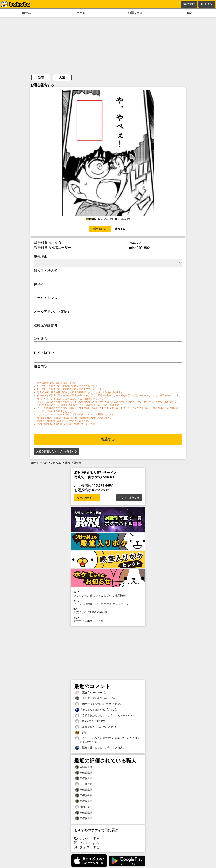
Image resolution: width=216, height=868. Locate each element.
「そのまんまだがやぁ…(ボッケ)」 (97, 710)
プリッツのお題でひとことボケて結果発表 (108, 594)
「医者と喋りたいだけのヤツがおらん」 (100, 748)
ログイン (207, 4)
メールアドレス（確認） (52, 311)
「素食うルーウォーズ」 (91, 693)
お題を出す (135, 13)
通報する (120, 229)
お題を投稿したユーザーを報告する (57, 451)
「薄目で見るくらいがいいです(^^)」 (98, 727)
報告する (108, 439)
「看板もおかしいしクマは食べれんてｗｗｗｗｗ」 (107, 716)
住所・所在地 (44, 353)
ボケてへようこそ (129, 498)
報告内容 (40, 366)
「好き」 (82, 733)
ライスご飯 (84, 784)
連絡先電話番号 (46, 325)
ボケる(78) (100, 229)
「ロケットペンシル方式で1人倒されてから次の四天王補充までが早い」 (107, 740)
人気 (62, 78)
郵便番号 (40, 339)
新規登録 (189, 4)
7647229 (56, 463)
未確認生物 (84, 767)
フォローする (87, 843)
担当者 (39, 284)
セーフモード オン (87, 498)
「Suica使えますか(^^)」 (91, 721)
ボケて (35, 463)
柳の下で (82, 807)
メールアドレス (46, 298)
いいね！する (87, 838)
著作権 (77, 463)
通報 (67, 463)
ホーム (26, 13)
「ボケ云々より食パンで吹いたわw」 (99, 704)
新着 (41, 78)
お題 (45, 463)
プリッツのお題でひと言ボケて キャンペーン (108, 602)
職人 (190, 13)
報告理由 (40, 257)
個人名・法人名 (46, 270)
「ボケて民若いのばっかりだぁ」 (96, 698)
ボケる (81, 13)
